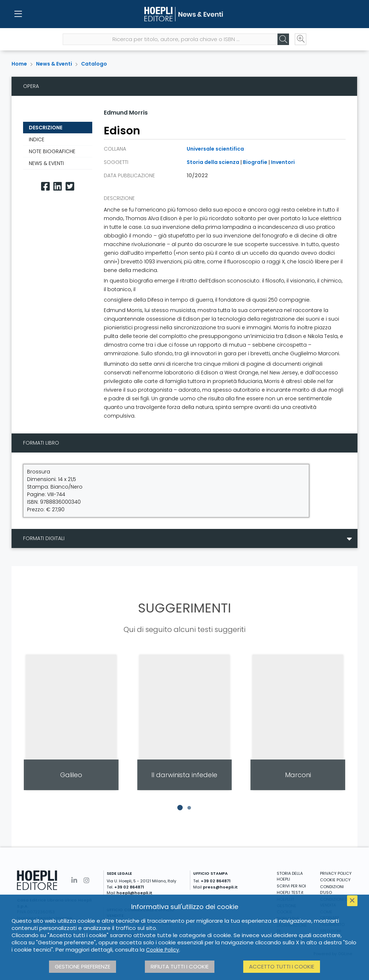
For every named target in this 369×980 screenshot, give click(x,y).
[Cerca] (283, 40)
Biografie (255, 162)
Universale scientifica (215, 149)
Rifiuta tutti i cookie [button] (180, 966)
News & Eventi (54, 64)
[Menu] (18, 14)
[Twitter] (70, 186)
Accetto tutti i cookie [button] (282, 966)
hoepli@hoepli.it (134, 893)
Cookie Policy (163, 950)
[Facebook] (45, 186)
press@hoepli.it (220, 887)
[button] (180, 808)
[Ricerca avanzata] (300, 40)
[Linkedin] (58, 186)
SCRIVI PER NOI (291, 886)
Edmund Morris (126, 113)
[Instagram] (86, 880)
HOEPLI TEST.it (290, 892)
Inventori (283, 162)
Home (19, 64)
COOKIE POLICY (335, 880)
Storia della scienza (213, 162)
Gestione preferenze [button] (83, 966)
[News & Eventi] (184, 14)
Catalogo (94, 64)
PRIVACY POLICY (336, 873)
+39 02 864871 (129, 887)
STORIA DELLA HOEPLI (290, 876)
